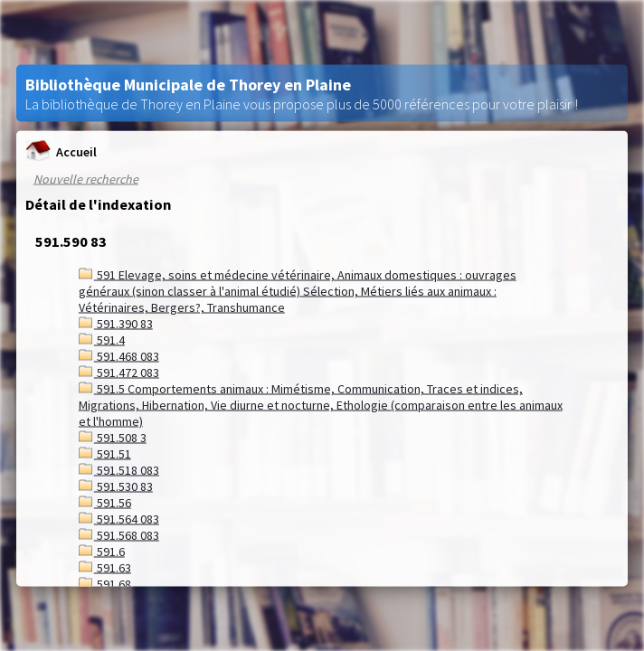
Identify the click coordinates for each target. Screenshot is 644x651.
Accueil (61, 151)
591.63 (105, 568)
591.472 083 (119, 373)
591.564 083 (119, 519)
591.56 (105, 503)
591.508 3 (113, 438)
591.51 (105, 454)
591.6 (102, 552)
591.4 (102, 340)
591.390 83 (116, 324)
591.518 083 (119, 470)
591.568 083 (119, 535)
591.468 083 (119, 356)
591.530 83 (116, 486)
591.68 (105, 584)
